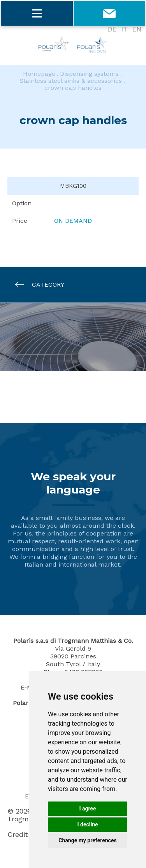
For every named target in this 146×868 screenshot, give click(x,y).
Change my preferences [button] (87, 840)
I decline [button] (87, 824)
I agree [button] (87, 808)
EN (137, 29)
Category (36, 284)
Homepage (39, 74)
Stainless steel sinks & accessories (71, 81)
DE (112, 29)
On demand (73, 221)
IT (124, 29)
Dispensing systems (89, 74)
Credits (20, 835)
